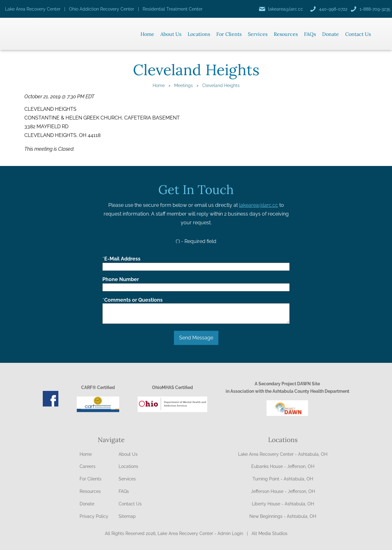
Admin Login (230, 533)
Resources (286, 34)
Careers (88, 466)
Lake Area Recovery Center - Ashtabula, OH (283, 454)
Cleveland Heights (221, 85)
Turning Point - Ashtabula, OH (283, 479)
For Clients (229, 34)
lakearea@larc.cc (259, 205)
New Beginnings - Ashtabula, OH (283, 516)
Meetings (184, 85)
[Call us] (328, 9)
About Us (171, 34)
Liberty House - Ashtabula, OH (283, 504)
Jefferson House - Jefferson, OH (283, 491)
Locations (199, 34)
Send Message (196, 338)
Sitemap (127, 516)
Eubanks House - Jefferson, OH (283, 466)
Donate (331, 34)
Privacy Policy (94, 516)
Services (258, 34)
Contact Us (358, 34)
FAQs (310, 34)
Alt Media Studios (269, 533)
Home (147, 34)
